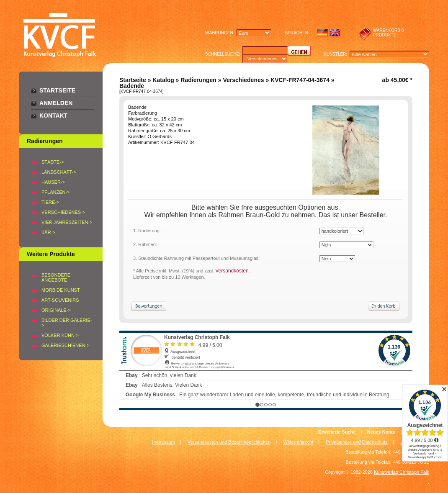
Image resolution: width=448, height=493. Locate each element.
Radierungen (198, 80)
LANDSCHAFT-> (59, 172)
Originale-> (56, 310)
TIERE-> (50, 202)
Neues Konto (381, 432)
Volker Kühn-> (60, 335)
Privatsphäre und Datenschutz (357, 442)
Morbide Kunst (61, 290)
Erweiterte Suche (337, 432)
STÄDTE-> (53, 162)
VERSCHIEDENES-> (63, 212)
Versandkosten (232, 271)
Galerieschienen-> (66, 345)
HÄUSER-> (53, 182)
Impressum (163, 442)
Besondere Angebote (56, 277)
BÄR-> (48, 232)
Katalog (163, 80)
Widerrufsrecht (299, 442)
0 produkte (389, 33)
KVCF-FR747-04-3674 (300, 80)
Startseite (57, 90)
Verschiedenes (243, 80)
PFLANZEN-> (56, 192)
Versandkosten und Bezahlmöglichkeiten (229, 442)
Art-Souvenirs (60, 300)
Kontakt (53, 116)
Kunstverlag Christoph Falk (402, 472)
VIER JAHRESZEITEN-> (67, 222)
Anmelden (56, 103)
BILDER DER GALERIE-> (67, 323)
